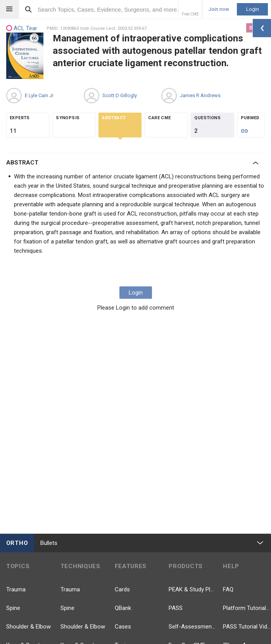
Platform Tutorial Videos (247, 608)
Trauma (16, 589)
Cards (122, 589)
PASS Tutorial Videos (247, 627)
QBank (123, 608)
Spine (13, 608)
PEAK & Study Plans (193, 589)
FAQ (228, 589)
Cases (123, 627)
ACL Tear (22, 28)
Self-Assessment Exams (193, 627)
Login (253, 9)
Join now (219, 9)
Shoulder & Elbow (28, 627)
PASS (176, 608)
